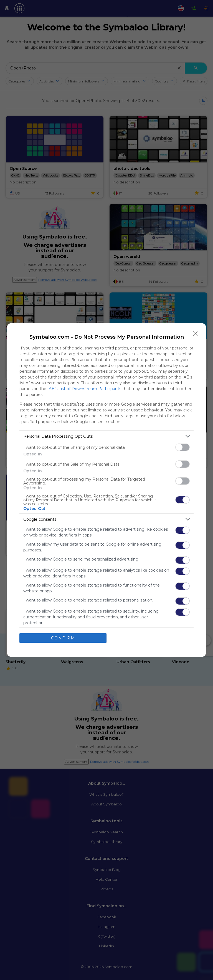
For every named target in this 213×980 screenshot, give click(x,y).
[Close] (196, 334)
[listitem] (106, 436)
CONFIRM (63, 638)
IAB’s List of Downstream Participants (84, 389)
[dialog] (106, 490)
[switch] (182, 447)
